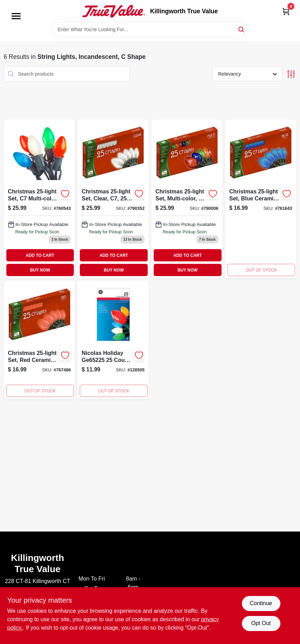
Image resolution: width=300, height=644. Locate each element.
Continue (261, 603)
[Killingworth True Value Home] (114, 11)
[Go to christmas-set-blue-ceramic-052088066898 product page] (261, 199)
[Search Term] (150, 29)
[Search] (242, 29)
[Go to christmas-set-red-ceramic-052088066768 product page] (40, 340)
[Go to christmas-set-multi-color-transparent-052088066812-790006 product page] (187, 199)
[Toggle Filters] (291, 74)
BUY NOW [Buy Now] (40, 270)
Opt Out (261, 623)
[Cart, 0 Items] (286, 11)
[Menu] (16, 16)
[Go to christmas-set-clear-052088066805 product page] (113, 199)
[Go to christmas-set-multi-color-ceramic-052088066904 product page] (40, 199)
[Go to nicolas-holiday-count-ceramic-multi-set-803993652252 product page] (113, 340)
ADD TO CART (40, 255)
